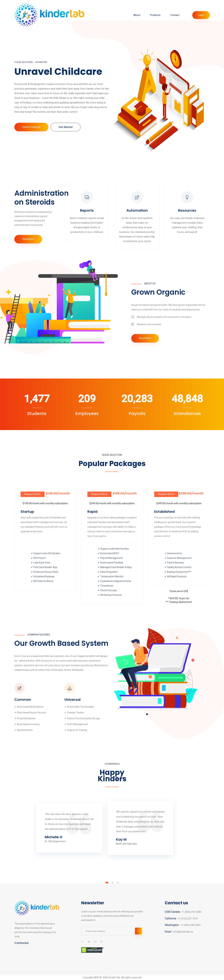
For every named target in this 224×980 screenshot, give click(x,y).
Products (155, 15)
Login (201, 15)
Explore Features (31, 127)
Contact (175, 15)
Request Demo (33, 494)
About (137, 15)
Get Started (66, 127)
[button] (107, 883)
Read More (28, 239)
